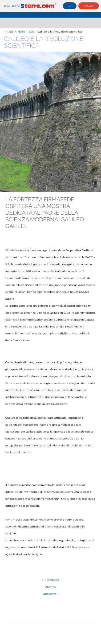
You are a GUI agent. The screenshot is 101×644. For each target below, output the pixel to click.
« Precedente (50, 580)
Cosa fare (70, 6)
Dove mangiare (44, 6)
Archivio (50, 587)
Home (22, 32)
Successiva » (51, 594)
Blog (32, 32)
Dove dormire (14, 6)
